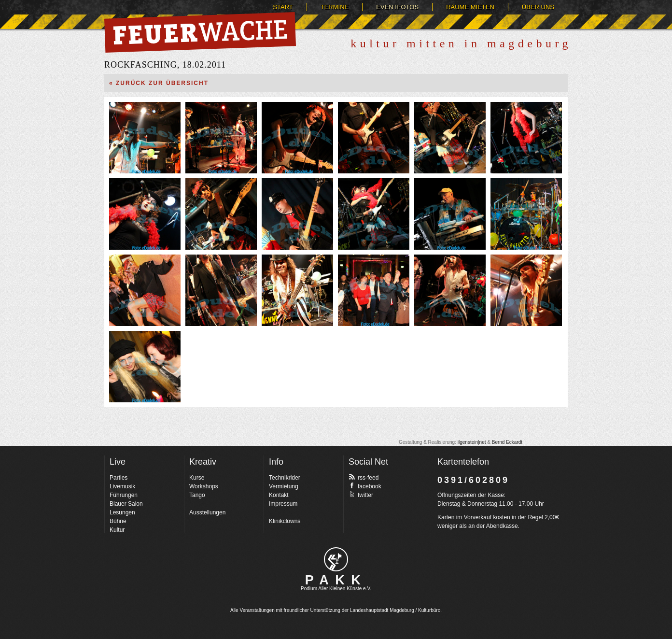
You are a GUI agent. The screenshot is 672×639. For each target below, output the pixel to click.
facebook (365, 486)
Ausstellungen (207, 512)
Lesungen (122, 512)
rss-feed (364, 477)
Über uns (538, 7)
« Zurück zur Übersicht (159, 83)
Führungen (124, 495)
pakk (336, 559)
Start (283, 7)
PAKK (336, 580)
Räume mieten (470, 7)
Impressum (283, 504)
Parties (119, 478)
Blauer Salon (126, 504)
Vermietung (284, 486)
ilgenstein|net (472, 442)
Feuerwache (200, 32)
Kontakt (279, 495)
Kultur (117, 530)
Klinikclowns (285, 521)
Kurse (197, 478)
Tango (197, 495)
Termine (335, 7)
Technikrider (285, 478)
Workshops (204, 486)
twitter (361, 495)
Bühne (118, 521)
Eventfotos (397, 7)
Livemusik (122, 486)
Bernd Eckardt (507, 442)
